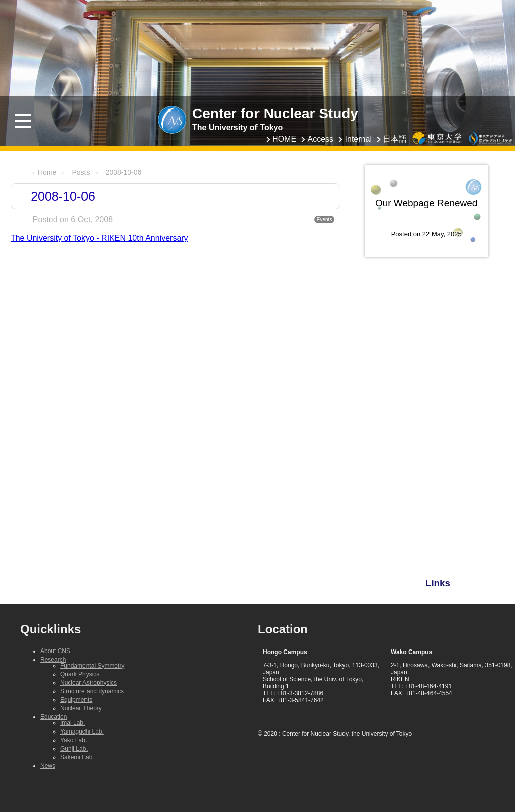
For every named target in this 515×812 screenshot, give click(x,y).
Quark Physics (80, 674)
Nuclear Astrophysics (89, 683)
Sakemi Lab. (77, 757)
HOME (284, 139)
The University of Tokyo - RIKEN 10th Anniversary (99, 238)
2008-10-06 (124, 172)
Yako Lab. (74, 740)
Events (325, 220)
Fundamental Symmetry (92, 666)
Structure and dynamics (92, 691)
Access (321, 139)
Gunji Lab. (74, 749)
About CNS (55, 651)
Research (53, 660)
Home (47, 172)
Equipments (76, 700)
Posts (81, 172)
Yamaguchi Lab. (82, 732)
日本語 (395, 139)
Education (54, 717)
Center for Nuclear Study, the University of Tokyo (347, 734)
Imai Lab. (73, 723)
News (48, 766)
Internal (358, 139)
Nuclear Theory (81, 708)
